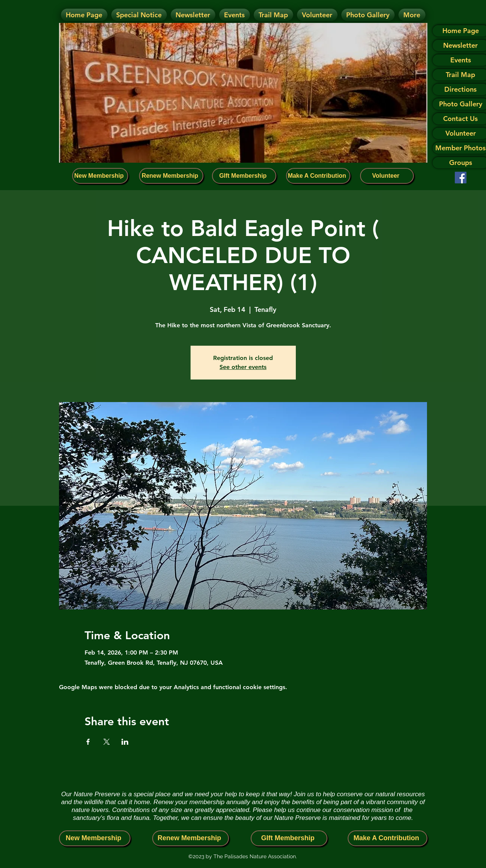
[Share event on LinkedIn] (125, 742)
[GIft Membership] (244, 176)
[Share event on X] (107, 742)
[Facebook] (461, 178)
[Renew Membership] (171, 176)
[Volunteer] (387, 176)
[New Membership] (100, 176)
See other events (243, 367)
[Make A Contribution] (318, 176)
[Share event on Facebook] (88, 742)
